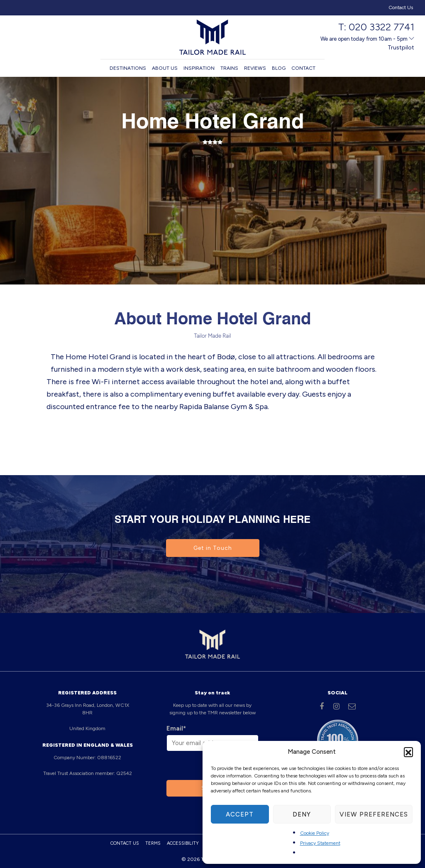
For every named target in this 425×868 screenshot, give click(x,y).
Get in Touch (213, 548)
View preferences (374, 814)
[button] (408, 752)
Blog (279, 68)
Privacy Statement (320, 843)
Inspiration (199, 68)
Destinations (128, 68)
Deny (302, 814)
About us (165, 68)
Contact (303, 68)
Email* (176, 728)
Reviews (255, 68)
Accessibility (183, 843)
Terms (153, 843)
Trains (229, 68)
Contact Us (401, 7)
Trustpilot (401, 48)
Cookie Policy (315, 833)
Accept (240, 814)
